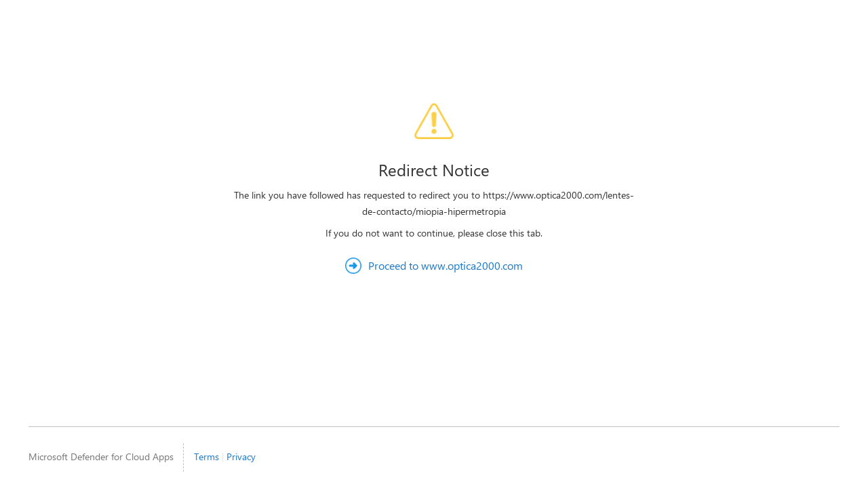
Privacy (241, 456)
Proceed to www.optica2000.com (446, 265)
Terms (206, 456)
